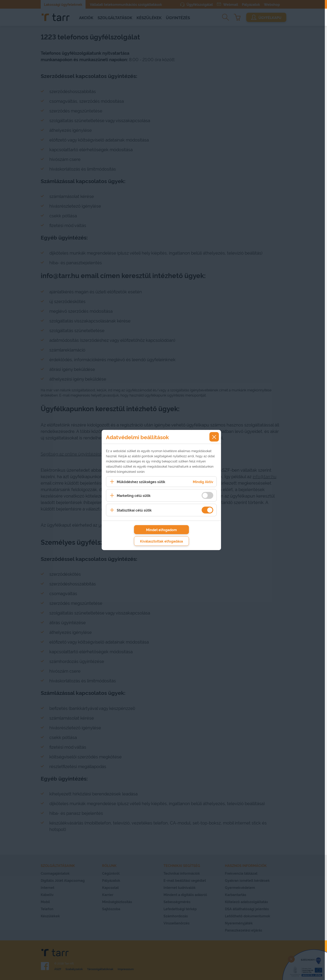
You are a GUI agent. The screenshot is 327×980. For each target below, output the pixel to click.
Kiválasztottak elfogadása (161, 541)
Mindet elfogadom (161, 530)
